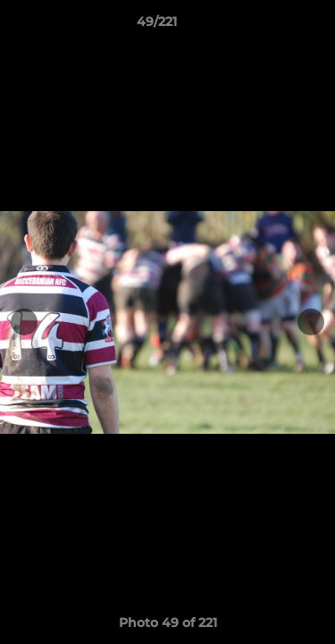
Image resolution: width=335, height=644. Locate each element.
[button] (271, 26)
